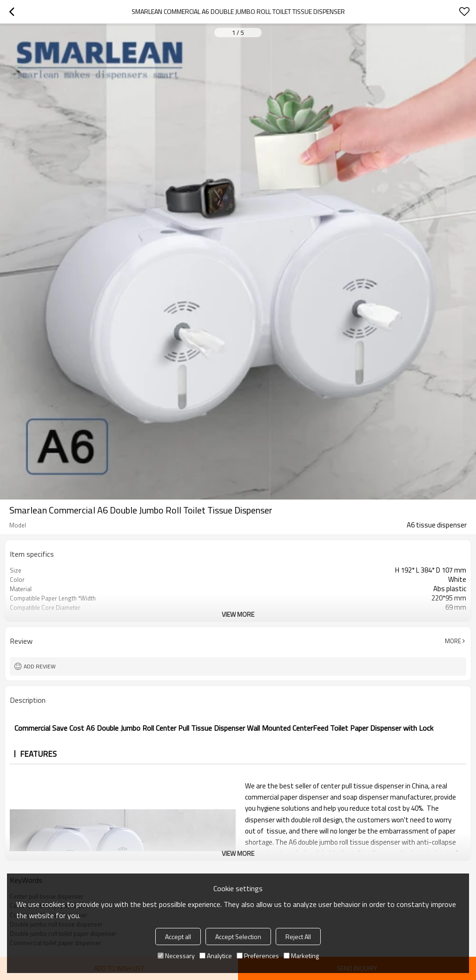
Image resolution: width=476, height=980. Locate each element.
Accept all (178, 937)
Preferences (258, 956)
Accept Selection (238, 937)
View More (238, 614)
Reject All (298, 937)
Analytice (216, 956)
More (453, 641)
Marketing (301, 956)
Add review (40, 666)
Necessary (176, 956)
